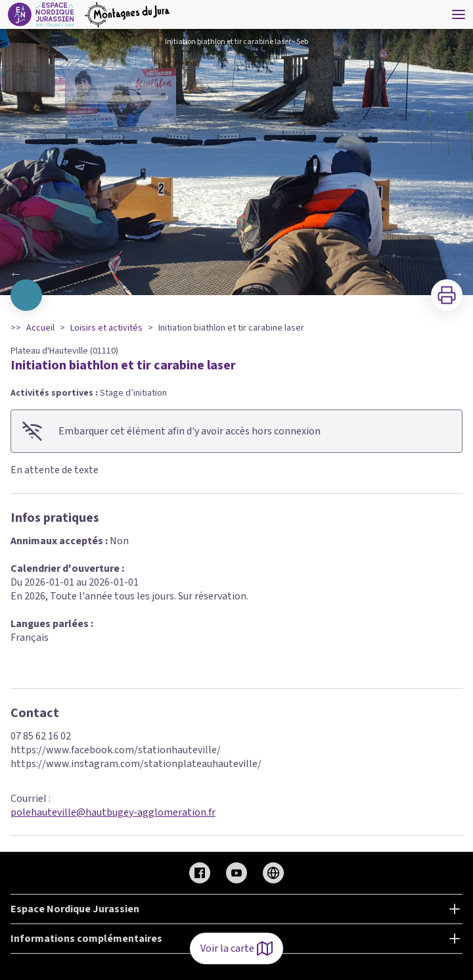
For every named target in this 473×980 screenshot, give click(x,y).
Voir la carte (236, 948)
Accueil (40, 328)
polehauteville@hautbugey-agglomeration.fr (113, 812)
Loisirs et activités (106, 328)
